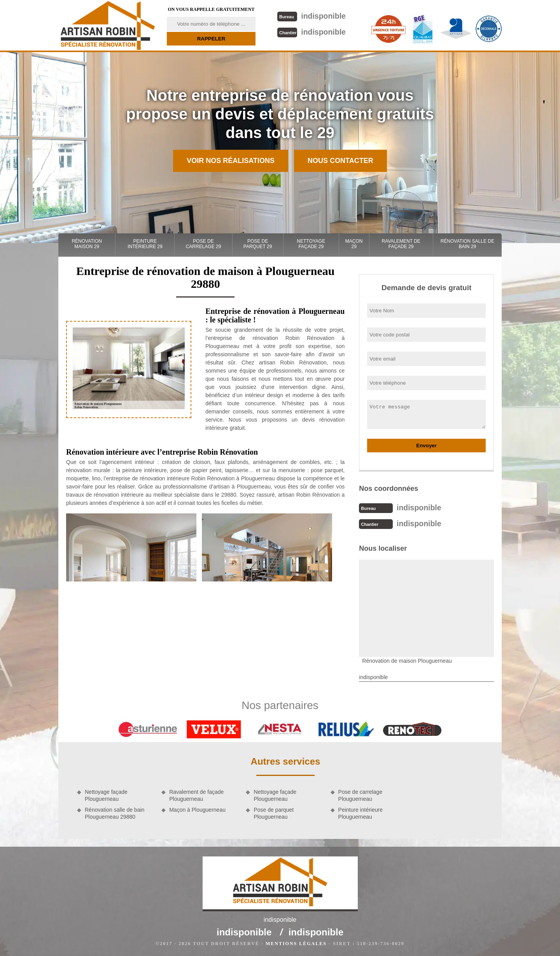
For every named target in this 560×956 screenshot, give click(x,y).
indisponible (311, 16)
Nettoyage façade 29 (311, 244)
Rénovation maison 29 (87, 244)
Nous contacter (340, 161)
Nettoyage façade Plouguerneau (106, 795)
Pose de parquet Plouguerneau (274, 812)
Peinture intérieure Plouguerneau (360, 812)
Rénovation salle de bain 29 (467, 244)
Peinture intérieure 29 (145, 244)
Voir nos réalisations (231, 161)
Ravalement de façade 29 (401, 244)
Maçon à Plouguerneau (197, 809)
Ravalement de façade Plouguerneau (196, 795)
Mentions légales (296, 943)
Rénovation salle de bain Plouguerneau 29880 (115, 812)
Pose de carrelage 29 (204, 244)
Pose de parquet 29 (258, 244)
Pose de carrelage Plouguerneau (360, 795)
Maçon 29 (354, 244)
